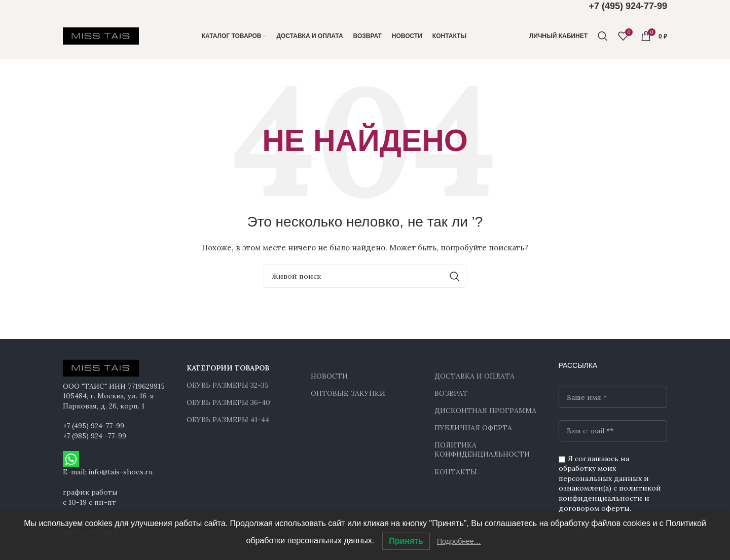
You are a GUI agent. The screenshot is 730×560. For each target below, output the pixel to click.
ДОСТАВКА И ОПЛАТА (474, 376)
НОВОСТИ (329, 376)
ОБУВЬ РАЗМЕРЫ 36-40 (228, 402)
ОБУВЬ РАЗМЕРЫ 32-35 (228, 385)
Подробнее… (459, 541)
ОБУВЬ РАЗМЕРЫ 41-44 (228, 420)
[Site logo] (101, 35)
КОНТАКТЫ (456, 472)
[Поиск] (603, 36)
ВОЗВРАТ (451, 393)
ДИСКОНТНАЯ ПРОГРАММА (485, 410)
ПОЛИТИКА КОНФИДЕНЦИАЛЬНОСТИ (482, 450)
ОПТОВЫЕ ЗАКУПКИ (348, 393)
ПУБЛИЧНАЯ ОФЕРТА (473, 428)
